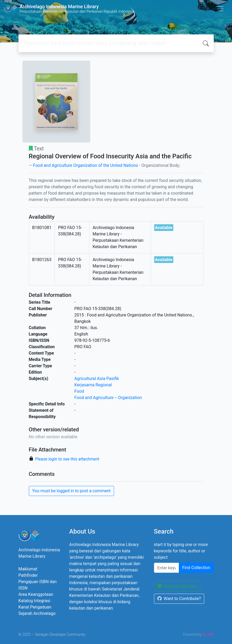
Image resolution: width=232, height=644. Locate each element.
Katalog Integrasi (35, 601)
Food (79, 391)
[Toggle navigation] (220, 9)
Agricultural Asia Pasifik (97, 379)
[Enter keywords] (167, 568)
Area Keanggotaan (36, 594)
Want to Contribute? (179, 599)
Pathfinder (28, 575)
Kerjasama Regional (93, 385)
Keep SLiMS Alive (177, 586)
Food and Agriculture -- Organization (108, 398)
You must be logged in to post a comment (71, 491)
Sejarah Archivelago (37, 613)
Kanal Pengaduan (35, 607)
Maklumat (28, 569)
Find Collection (196, 568)
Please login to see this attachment (67, 459)
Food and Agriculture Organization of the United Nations (86, 165)
